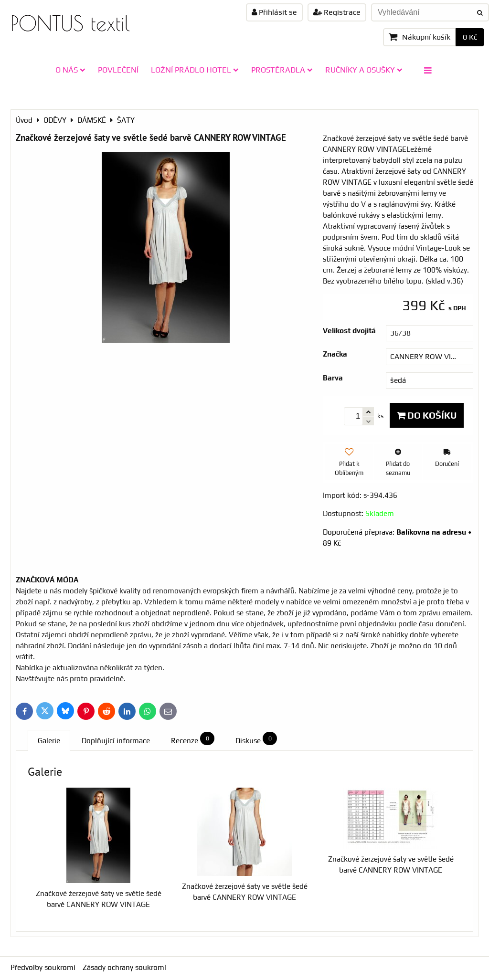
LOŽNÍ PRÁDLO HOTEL (195, 70)
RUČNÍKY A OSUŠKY (364, 70)
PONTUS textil (70, 23)
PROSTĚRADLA (282, 70)
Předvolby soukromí (43, 967)
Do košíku (427, 415)
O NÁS (70, 70)
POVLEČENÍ (118, 70)
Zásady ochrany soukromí (124, 967)
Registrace (337, 12)
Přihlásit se (274, 12)
